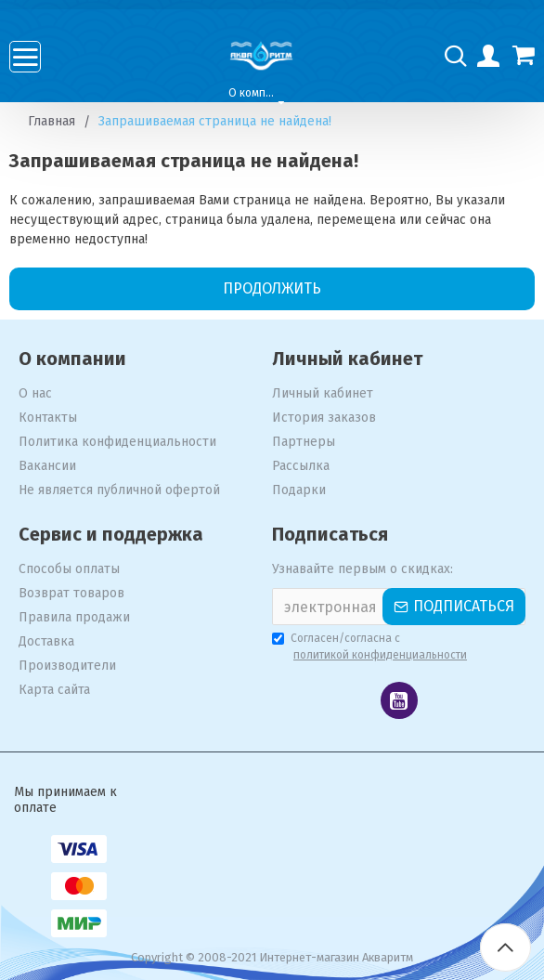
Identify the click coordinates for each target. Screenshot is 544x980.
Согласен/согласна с (371, 647)
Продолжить (272, 288)
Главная (52, 121)
